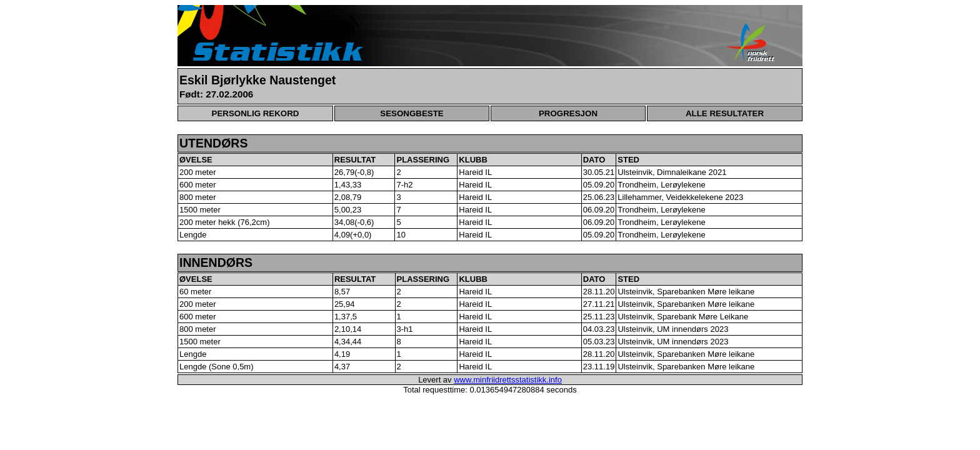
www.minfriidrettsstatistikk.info (508, 380)
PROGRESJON (568, 113)
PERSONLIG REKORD (256, 113)
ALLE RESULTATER (725, 113)
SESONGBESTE (412, 113)
